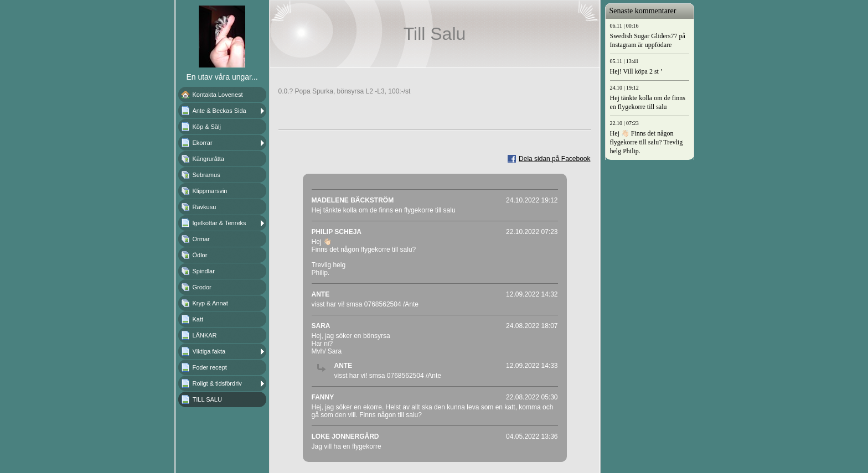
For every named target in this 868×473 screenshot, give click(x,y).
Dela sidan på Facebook (554, 159)
